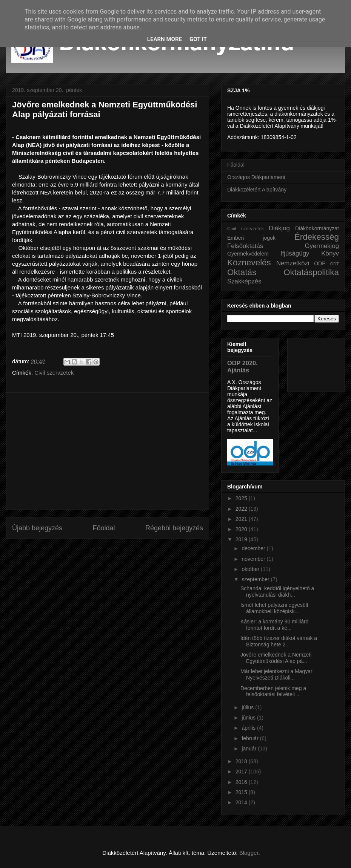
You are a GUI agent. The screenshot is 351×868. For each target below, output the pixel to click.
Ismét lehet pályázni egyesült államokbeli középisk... (274, 608)
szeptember (256, 579)
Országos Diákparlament (256, 177)
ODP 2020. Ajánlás (242, 367)
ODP (320, 263)
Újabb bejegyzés (37, 528)
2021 (242, 519)
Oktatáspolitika (311, 272)
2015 (242, 792)
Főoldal (104, 528)
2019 (242, 539)
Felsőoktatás (245, 246)
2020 (242, 529)
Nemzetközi (293, 263)
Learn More (165, 39)
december (254, 548)
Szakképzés (244, 281)
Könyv (330, 253)
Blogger (249, 853)
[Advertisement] (108, 451)
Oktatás (242, 272)
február (251, 738)
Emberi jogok (251, 238)
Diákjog (279, 228)
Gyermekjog (322, 246)
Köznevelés (249, 263)
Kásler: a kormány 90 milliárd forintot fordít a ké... (275, 625)
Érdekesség (317, 237)
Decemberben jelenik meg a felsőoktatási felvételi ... (273, 691)
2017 (242, 772)
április (249, 728)
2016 (242, 782)
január (250, 749)
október (251, 569)
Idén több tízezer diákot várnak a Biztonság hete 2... (279, 641)
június (249, 718)
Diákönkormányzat (317, 228)
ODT (334, 264)
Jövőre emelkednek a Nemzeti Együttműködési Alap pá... (276, 658)
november (254, 559)
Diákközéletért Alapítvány (257, 190)
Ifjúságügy (295, 253)
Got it (198, 39)
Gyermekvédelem (248, 254)
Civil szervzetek (54, 373)
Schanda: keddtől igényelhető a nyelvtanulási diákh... (277, 592)
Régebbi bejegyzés (174, 528)
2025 (242, 498)
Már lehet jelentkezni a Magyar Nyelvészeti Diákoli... (276, 674)
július (248, 707)
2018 (242, 761)
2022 (242, 509)
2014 (242, 802)
